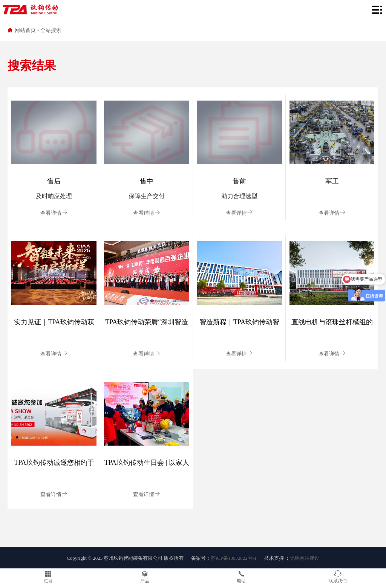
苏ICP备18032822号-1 (234, 558)
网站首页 (25, 30)
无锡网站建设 (305, 558)
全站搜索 (51, 30)
